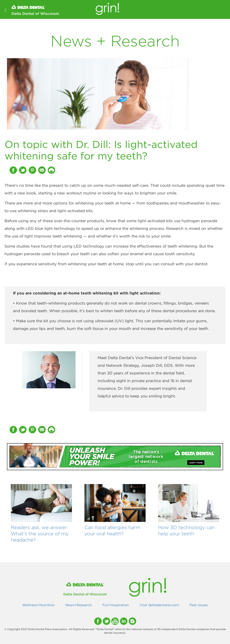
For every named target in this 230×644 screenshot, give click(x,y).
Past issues (199, 605)
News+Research (79, 605)
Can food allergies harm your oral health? (112, 530)
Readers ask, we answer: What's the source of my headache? (40, 534)
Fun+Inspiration (116, 605)
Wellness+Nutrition (38, 605)
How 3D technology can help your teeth (186, 530)
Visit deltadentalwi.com (159, 605)
